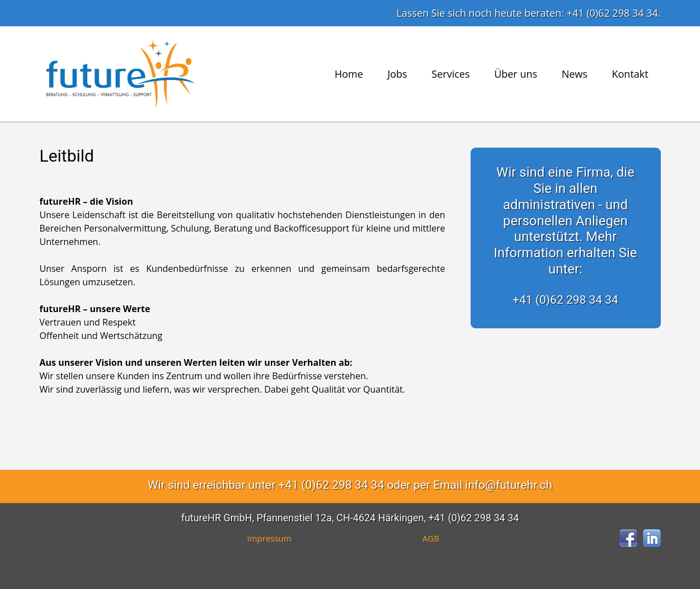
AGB (431, 538)
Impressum (269, 538)
